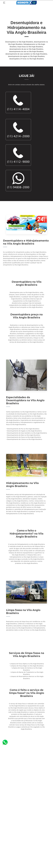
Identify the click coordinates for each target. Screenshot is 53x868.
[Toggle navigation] (4, 3)
